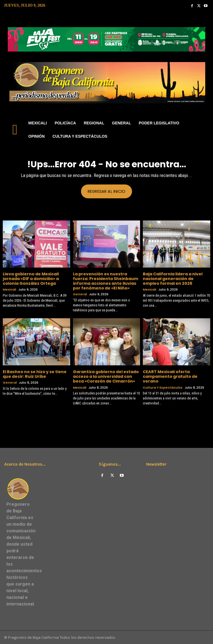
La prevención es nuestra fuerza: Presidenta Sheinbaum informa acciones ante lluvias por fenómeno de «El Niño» (106, 281)
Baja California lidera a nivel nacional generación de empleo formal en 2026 (173, 279)
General (80, 294)
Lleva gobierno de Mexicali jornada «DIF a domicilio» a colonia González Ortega (31, 279)
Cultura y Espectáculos (163, 387)
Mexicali (9, 289)
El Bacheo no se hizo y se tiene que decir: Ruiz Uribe (35, 374)
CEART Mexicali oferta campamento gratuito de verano (170, 376)
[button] (204, 130)
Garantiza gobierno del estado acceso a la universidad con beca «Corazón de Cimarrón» (106, 376)
